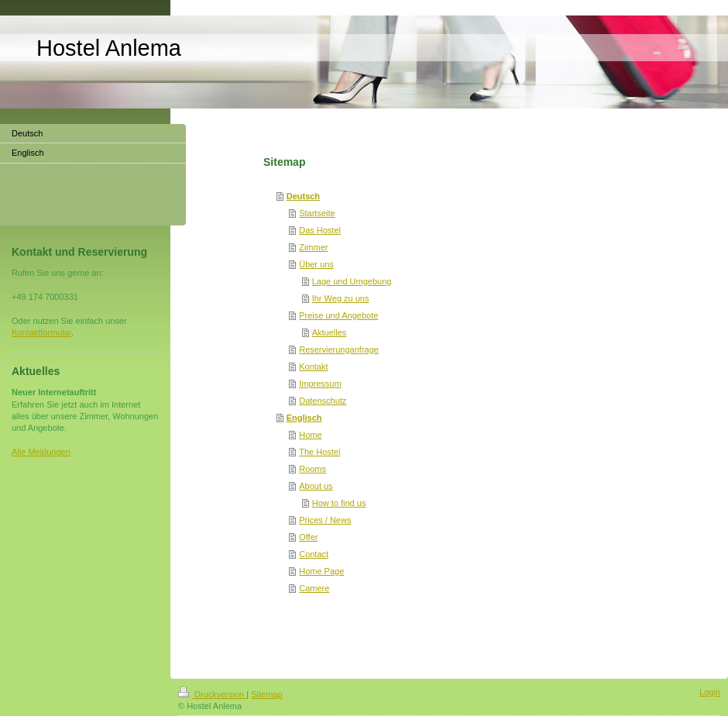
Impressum (320, 384)
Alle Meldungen (41, 452)
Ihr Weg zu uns (341, 298)
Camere (314, 588)
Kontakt (313, 367)
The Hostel (319, 452)
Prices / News (325, 520)
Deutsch (303, 196)
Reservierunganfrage (339, 349)
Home (310, 435)
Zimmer (313, 247)
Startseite (317, 213)
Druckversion (212, 694)
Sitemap (266, 694)
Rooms (312, 469)
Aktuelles (330, 332)
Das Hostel (320, 230)
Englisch (304, 418)
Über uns (316, 264)
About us (316, 486)
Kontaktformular (41, 332)
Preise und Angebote (338, 315)
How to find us (339, 503)
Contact (314, 554)
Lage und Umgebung (352, 281)
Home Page (321, 571)
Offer (308, 537)
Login (710, 692)
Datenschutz (323, 401)
